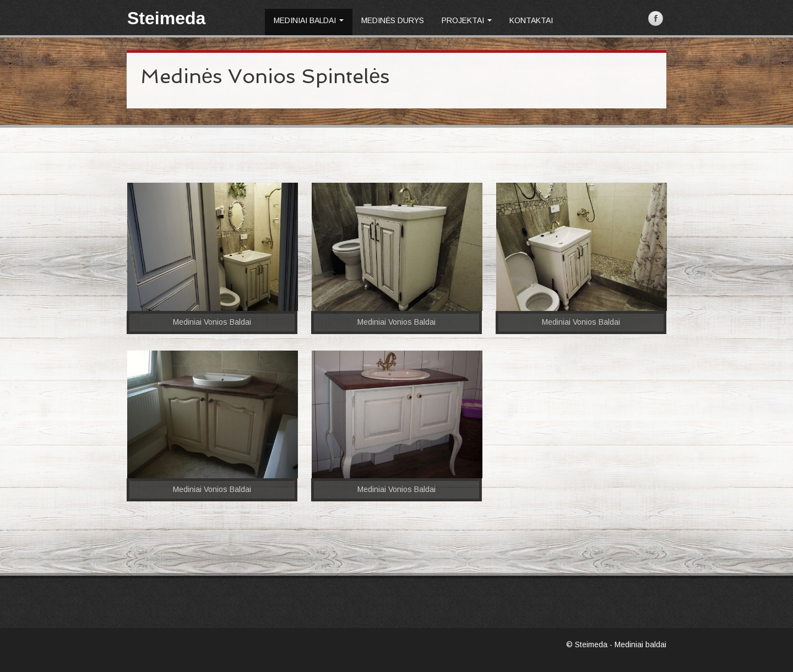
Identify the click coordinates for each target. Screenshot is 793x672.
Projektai (467, 20)
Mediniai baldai (309, 20)
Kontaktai (531, 20)
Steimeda (166, 18)
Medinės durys (393, 20)
